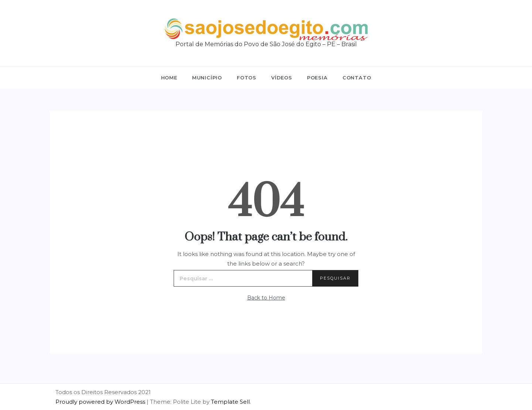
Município (207, 78)
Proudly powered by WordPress (101, 402)
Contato (357, 78)
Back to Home (266, 298)
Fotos (247, 78)
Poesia (317, 78)
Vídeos (282, 78)
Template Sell (230, 402)
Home (169, 78)
